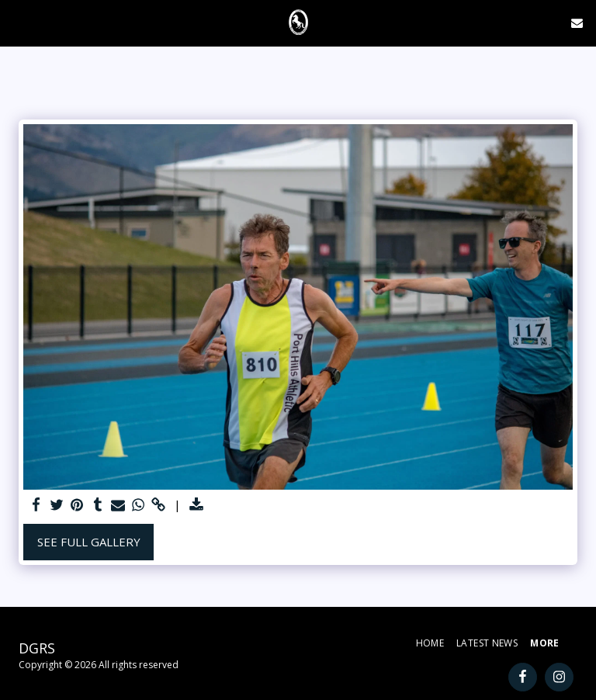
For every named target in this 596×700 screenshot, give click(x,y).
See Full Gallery (89, 542)
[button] (17, 22)
